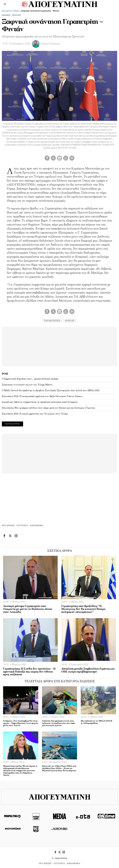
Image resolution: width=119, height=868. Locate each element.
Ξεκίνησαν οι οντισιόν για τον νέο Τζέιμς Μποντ (27, 385)
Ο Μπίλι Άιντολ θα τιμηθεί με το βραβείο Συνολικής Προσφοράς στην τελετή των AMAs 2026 (51, 391)
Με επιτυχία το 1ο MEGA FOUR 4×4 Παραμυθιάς (96, 722)
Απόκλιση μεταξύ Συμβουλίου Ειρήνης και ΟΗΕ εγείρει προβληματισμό (88, 670)
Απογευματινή (7, 11)
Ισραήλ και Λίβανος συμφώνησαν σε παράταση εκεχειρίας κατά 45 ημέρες (40, 402)
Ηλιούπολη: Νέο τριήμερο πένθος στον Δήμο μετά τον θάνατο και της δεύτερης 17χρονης (48, 408)
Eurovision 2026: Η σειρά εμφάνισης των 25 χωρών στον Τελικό (35, 414)
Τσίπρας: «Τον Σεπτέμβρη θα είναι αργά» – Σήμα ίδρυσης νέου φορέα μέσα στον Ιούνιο (21, 723)
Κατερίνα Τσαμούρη (50, 44)
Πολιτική (17, 15)
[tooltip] (47, 158)
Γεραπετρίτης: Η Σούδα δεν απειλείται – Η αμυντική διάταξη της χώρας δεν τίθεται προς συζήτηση (29, 672)
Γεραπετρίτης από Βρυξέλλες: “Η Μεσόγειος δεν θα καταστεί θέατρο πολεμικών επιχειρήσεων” (83, 609)
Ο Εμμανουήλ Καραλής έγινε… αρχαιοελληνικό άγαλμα (30, 379)
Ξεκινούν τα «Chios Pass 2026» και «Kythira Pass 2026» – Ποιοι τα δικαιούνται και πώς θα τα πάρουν (59, 768)
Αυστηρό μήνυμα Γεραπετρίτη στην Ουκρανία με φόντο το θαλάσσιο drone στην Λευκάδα (28, 609)
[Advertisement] (59, 346)
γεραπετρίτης (52, 321)
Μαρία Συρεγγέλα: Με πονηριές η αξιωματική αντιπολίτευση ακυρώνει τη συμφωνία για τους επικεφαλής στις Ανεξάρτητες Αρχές (20, 771)
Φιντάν (70, 321)
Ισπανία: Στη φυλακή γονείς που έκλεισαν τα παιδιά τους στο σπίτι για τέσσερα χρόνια (58, 723)
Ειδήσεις (17, 11)
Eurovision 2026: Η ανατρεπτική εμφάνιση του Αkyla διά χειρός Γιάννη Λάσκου (42, 396)
